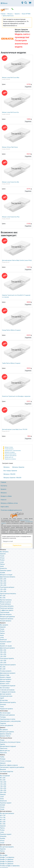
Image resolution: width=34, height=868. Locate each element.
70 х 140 (3, 818)
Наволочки (4, 748)
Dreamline (3, 836)
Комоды (3, 759)
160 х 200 (3, 654)
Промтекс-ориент (6, 571)
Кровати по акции (6, 646)
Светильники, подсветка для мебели (12, 767)
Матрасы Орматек (18, 467)
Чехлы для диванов (6, 725)
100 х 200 (3, 782)
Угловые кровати (6, 671)
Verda (2, 566)
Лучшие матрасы (6, 621)
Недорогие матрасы (7, 619)
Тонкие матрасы (9, 449)
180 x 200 (3, 581)
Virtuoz (2, 558)
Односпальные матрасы (8, 594)
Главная (3, 482)
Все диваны (4, 730)
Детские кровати (6, 694)
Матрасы (7, 467)
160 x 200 (3, 583)
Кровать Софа (5, 675)
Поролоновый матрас (11, 454)
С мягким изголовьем (7, 690)
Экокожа (3, 704)
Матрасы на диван (10, 452)
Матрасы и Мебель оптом (9, 503)
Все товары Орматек (10, 471)
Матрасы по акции (6, 575)
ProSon (2, 560)
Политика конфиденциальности (11, 510)
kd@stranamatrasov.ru (25, 520)
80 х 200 (3, 669)
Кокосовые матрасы (7, 606)
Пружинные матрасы (10, 459)
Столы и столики (6, 761)
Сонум (2, 556)
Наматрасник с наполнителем (13, 451)
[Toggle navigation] (26, 3)
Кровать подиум (5, 677)
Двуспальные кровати (7, 648)
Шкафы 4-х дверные (7, 864)
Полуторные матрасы (7, 587)
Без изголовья (5, 688)
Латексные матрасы (7, 608)
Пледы (2, 740)
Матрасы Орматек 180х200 (12, 478)
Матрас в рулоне (5, 602)
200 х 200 (3, 792)
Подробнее (28, 87)
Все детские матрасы (7, 813)
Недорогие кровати (6, 709)
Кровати (3, 489)
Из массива (4, 700)
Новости (3, 500)
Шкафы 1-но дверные (7, 857)
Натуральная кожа (6, 696)
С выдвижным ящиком (8, 686)
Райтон (2, 564)
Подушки (3, 723)
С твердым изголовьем (8, 692)
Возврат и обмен (6, 496)
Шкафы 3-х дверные (7, 862)
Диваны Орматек (6, 734)
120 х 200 (3, 784)
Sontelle (2, 573)
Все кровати (4, 625)
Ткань (2, 707)
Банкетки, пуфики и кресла (9, 765)
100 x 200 (3, 591)
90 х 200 (3, 667)
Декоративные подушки (8, 746)
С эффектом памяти (7, 610)
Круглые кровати (6, 679)
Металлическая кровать (8, 702)
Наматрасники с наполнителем (10, 721)
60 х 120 (3, 815)
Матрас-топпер (9, 447)
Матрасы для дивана (7, 732)
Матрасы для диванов (7, 617)
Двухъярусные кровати (8, 673)
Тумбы (2, 757)
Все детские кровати (7, 847)
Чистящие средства (6, 771)
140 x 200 (3, 585)
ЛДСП (2, 698)
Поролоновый (5, 612)
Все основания (5, 776)
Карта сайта (5, 507)
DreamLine (3, 568)
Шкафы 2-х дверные (7, 859)
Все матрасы (4, 552)
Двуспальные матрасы (8, 577)
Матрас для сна (9, 457)
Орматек (3, 554)
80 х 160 (3, 820)
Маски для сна (5, 751)
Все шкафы (4, 855)
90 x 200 (3, 596)
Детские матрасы (6, 614)
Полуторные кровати (7, 658)
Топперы (3, 717)
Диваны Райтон (5, 736)
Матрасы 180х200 (9, 474)
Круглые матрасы (6, 600)
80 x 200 (3, 598)
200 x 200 (3, 579)
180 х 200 (3, 652)
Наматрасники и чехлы (8, 719)
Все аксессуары (5, 713)
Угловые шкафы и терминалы (10, 866)
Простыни (3, 753)
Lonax (2, 562)
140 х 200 (3, 656)
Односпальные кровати (8, 665)
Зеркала (3, 763)
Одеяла (2, 744)
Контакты (4, 486)
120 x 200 (3, 589)
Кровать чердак (5, 681)
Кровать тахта (5, 684)
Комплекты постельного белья (10, 742)
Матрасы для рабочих (11, 456)
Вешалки (3, 769)
